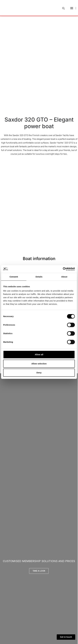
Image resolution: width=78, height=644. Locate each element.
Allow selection (39, 364)
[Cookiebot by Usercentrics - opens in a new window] (63, 269)
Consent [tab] (14, 277)
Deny (39, 373)
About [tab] (64, 277)
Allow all (39, 354)
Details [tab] (39, 277)
